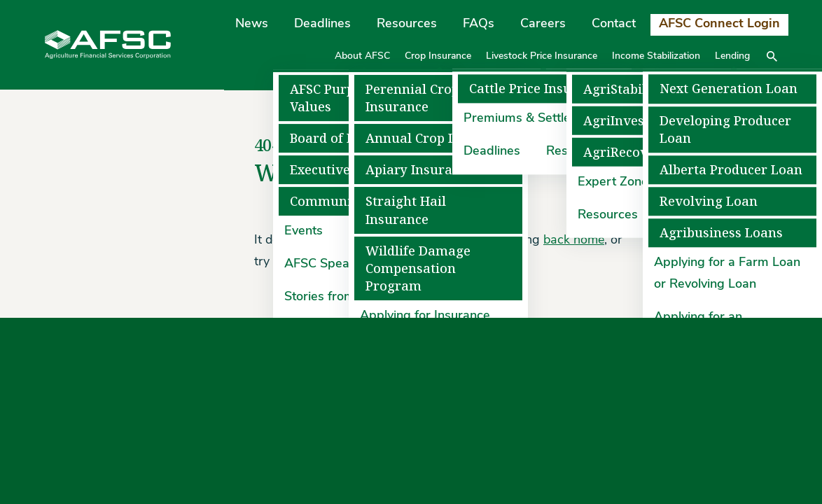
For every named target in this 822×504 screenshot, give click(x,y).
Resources (407, 24)
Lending (732, 56)
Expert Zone (613, 182)
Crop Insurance (438, 56)
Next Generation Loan (729, 89)
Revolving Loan (709, 201)
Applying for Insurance (425, 316)
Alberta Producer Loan (731, 170)
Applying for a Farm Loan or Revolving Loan (727, 274)
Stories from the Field (346, 297)
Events (304, 232)
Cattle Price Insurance (538, 89)
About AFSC (362, 56)
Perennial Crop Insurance (412, 98)
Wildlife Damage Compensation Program (418, 268)
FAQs (479, 24)
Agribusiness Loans (721, 233)
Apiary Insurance (420, 170)
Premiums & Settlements (535, 119)
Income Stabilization (656, 56)
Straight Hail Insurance (406, 210)
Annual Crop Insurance (438, 138)
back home (574, 240)
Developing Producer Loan (725, 129)
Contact (614, 24)
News (252, 24)
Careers (543, 24)
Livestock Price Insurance (542, 56)
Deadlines (322, 24)
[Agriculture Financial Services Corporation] (108, 44)
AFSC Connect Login (719, 24)
